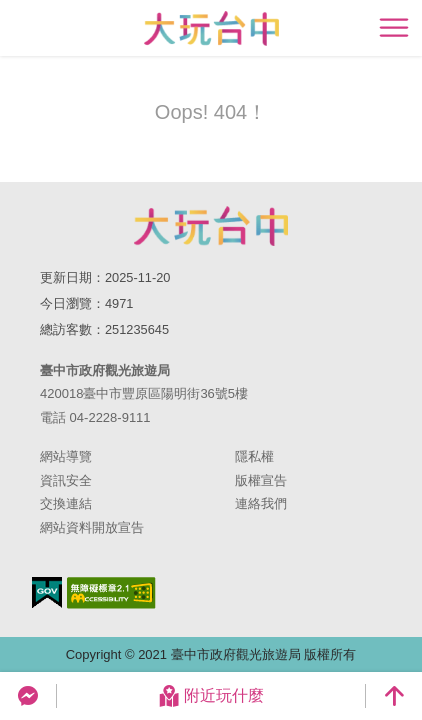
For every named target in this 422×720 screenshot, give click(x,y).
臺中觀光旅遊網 (211, 28)
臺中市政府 (211, 226)
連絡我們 (261, 503)
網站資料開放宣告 (92, 527)
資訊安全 (66, 480)
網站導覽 (66, 456)
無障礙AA (111, 593)
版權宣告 (261, 480)
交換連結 (66, 503)
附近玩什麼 (211, 696)
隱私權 (254, 456)
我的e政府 (47, 592)
